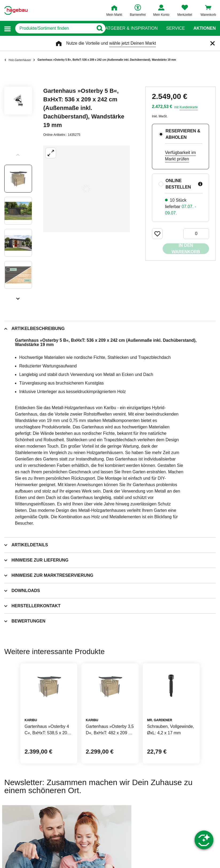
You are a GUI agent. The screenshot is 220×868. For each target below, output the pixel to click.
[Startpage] (16, 10)
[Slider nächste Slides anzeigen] (18, 297)
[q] (54, 28)
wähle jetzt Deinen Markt (133, 43)
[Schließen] (213, 43)
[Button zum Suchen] (99, 28)
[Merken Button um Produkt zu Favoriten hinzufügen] (157, 234)
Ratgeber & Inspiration (130, 28)
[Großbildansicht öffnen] (87, 189)
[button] (7, 28)
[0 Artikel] (196, 234)
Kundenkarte (189, 107)
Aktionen (205, 28)
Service (175, 28)
